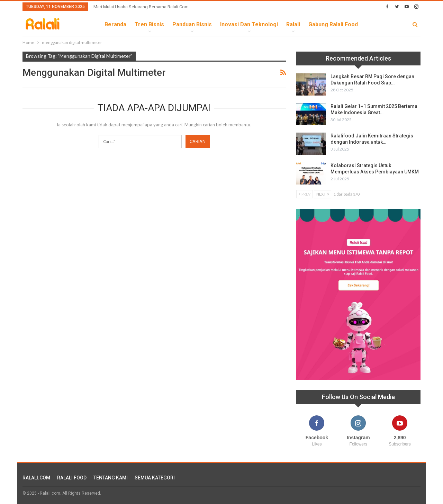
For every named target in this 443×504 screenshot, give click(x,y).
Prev (305, 194)
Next (323, 194)
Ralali (293, 24)
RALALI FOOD (72, 478)
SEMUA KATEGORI (155, 478)
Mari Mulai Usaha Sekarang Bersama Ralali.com (141, 7)
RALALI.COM (36, 478)
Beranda (115, 24)
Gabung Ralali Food (333, 24)
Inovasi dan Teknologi (249, 24)
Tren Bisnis (149, 24)
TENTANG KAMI (111, 478)
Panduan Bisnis (192, 24)
